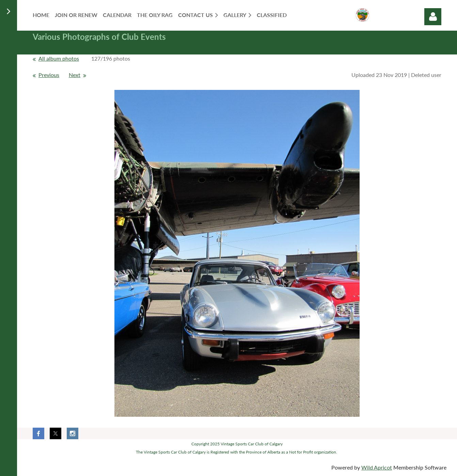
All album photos (59, 58)
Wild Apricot (377, 467)
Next (75, 75)
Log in (433, 17)
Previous (49, 75)
